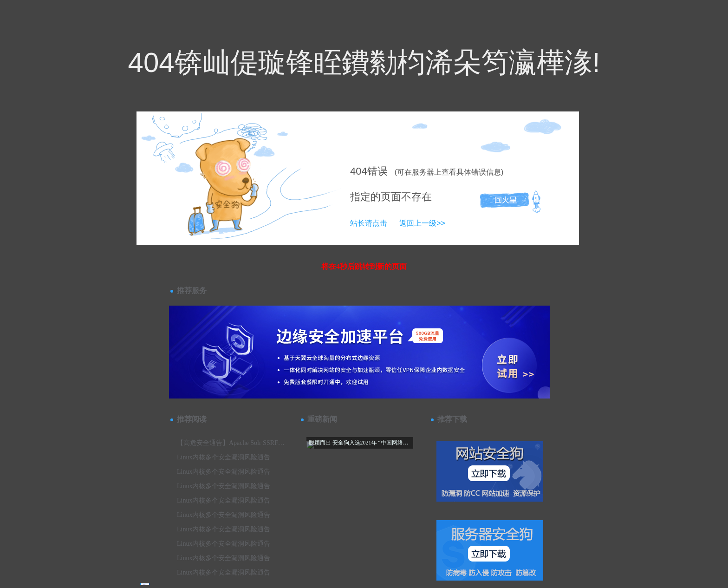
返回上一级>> (422, 223)
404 (359, 171)
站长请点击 (369, 223)
